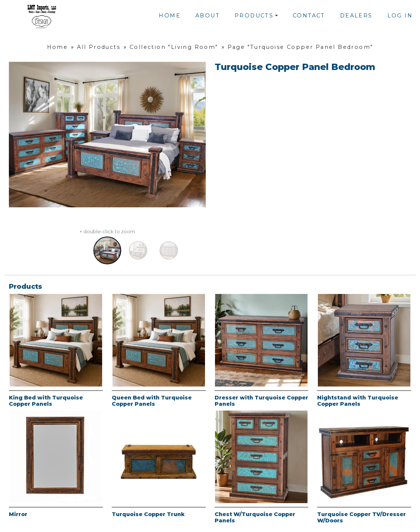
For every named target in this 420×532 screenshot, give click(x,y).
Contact (309, 16)
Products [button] (254, 16)
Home (170, 16)
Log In (400, 16)
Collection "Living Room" (174, 47)
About (208, 16)
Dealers (356, 16)
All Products (99, 47)
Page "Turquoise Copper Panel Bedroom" (300, 47)
